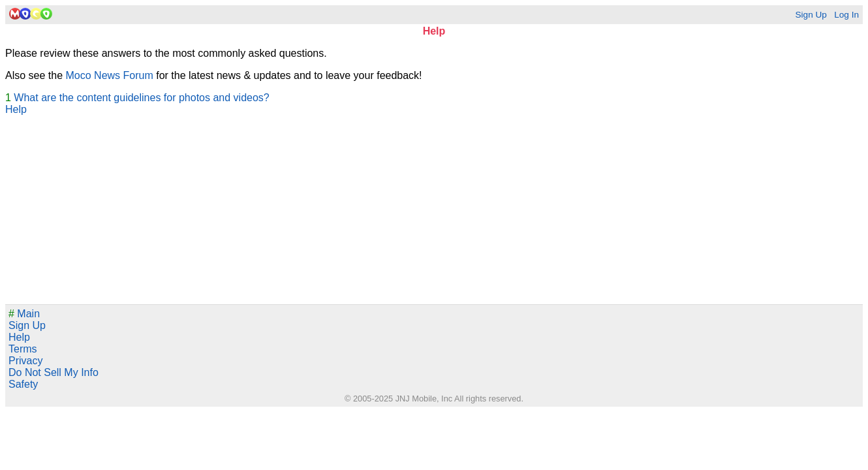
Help (16, 109)
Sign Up (811, 15)
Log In (846, 15)
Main (24, 314)
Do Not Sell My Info (54, 372)
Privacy (25, 361)
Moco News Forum (110, 75)
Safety (23, 384)
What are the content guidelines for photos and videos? (141, 98)
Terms (23, 349)
